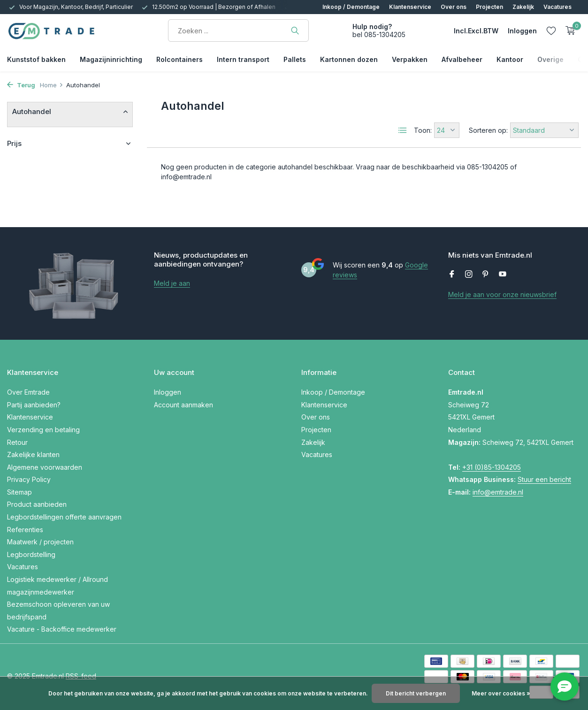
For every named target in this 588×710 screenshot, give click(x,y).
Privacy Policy (29, 479)
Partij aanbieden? (34, 405)
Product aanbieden (37, 504)
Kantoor (510, 59)
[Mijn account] (522, 31)
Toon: (423, 130)
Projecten (489, 7)
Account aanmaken (183, 405)
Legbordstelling (31, 554)
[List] (403, 130)
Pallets (295, 59)
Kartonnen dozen (349, 59)
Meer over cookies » (501, 693)
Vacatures (557, 7)
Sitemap (19, 492)
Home (52, 85)
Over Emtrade (28, 392)
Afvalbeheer (462, 59)
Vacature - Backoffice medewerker (62, 629)
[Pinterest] (486, 275)
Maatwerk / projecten (40, 542)
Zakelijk (523, 7)
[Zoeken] (238, 31)
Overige (550, 59)
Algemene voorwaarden (45, 467)
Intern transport (243, 59)
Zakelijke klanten (33, 454)
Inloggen (168, 392)
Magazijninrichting (111, 59)
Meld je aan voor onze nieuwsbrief (502, 294)
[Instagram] (469, 275)
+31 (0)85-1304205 (492, 467)
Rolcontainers (179, 59)
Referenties (25, 530)
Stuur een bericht (544, 479)
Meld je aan (172, 283)
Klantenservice (410, 7)
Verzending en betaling (43, 430)
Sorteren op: (488, 130)
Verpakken (410, 59)
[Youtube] (503, 275)
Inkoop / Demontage (351, 7)
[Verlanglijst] (551, 31)
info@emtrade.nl (498, 492)
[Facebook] (452, 275)
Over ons (454, 7)
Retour (17, 442)
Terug (21, 85)
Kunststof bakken (36, 59)
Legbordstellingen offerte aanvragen (64, 517)
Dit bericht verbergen (416, 693)
